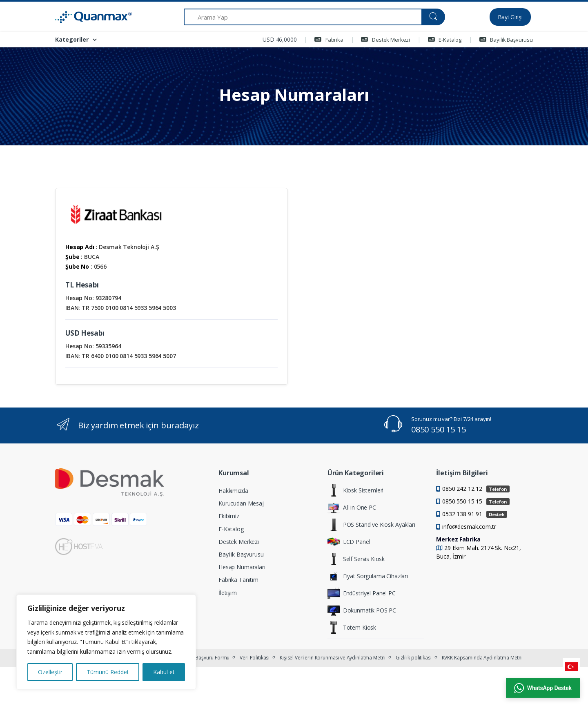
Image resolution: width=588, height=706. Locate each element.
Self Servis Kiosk (356, 559)
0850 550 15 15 (439, 429)
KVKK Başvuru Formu (206, 658)
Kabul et (164, 672)
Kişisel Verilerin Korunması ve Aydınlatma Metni (333, 658)
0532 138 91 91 (475, 514)
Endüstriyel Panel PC (362, 593)
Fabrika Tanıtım (238, 580)
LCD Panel (349, 542)
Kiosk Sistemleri (356, 490)
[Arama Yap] (303, 17)
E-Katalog (445, 40)
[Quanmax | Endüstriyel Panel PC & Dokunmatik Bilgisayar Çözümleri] (86, 17)
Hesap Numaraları (242, 567)
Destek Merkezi (385, 40)
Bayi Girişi (510, 17)
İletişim (228, 593)
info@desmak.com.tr (469, 527)
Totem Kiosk (352, 628)
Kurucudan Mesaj (241, 503)
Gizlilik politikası (413, 658)
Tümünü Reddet (108, 672)
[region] (106, 642)
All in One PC (352, 508)
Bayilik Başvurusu (506, 40)
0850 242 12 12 (476, 489)
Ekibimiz (229, 516)
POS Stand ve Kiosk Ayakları (371, 525)
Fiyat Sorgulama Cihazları (368, 576)
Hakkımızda (233, 491)
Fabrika (329, 40)
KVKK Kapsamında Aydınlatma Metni (482, 658)
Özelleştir (50, 672)
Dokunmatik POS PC (362, 610)
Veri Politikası (255, 658)
